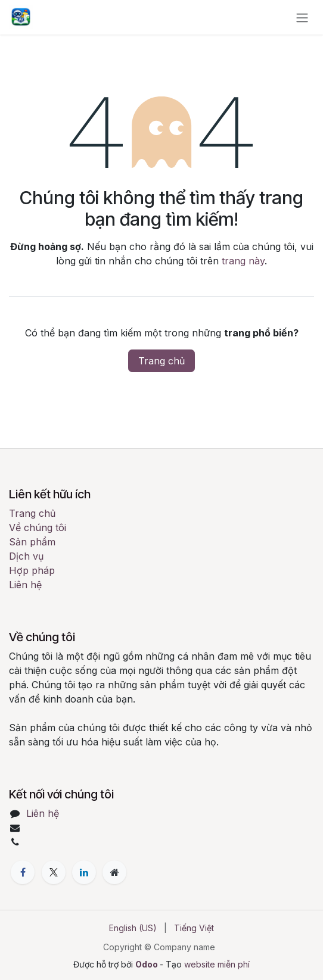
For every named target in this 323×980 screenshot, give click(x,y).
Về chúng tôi (38, 528)
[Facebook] (23, 872)
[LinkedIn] (84, 872)
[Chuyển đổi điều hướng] (302, 17)
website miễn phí (217, 964)
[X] (54, 872)
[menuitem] (133, 928)
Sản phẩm (32, 542)
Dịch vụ (26, 556)
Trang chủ (161, 361)
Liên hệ (25, 585)
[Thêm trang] (114, 872)
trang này (243, 261)
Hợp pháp (32, 570)
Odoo (147, 964)
